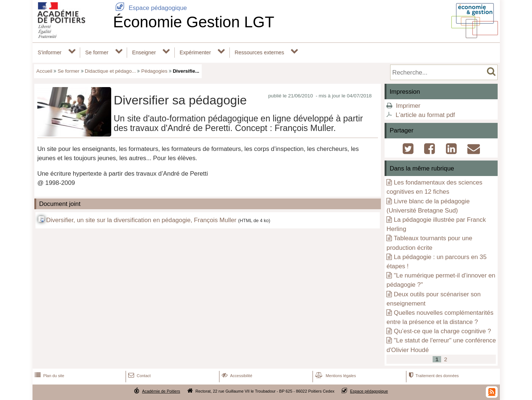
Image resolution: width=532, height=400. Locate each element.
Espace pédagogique (150, 8)
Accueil (44, 71)
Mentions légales (335, 376)
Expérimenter (195, 52)
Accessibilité (236, 376)
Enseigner (144, 52)
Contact (139, 376)
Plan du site (49, 376)
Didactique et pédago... (110, 71)
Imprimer (408, 106)
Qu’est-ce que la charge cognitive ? (442, 331)
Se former (97, 52)
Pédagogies (154, 71)
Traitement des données (433, 376)
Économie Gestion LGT (194, 22)
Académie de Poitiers (161, 391)
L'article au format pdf (425, 115)
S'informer (50, 52)
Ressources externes (259, 52)
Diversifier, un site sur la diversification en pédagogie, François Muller (141, 220)
